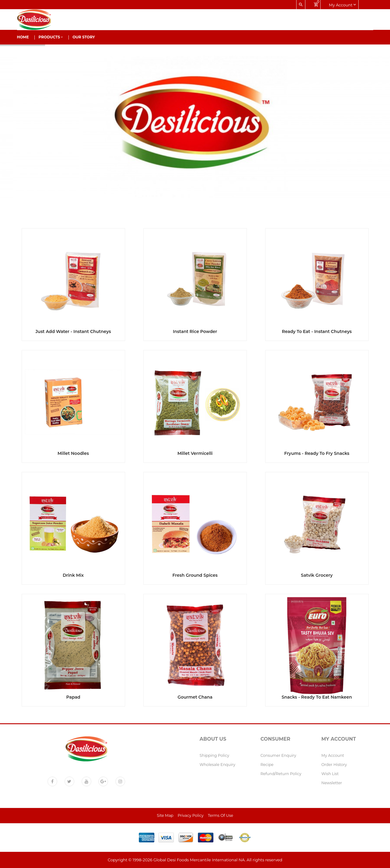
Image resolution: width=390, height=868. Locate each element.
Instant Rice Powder (195, 331)
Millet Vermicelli (195, 453)
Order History (334, 765)
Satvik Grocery (317, 575)
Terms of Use (221, 815)
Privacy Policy (191, 815)
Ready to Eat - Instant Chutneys (317, 331)
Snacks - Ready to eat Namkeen (317, 697)
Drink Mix (73, 575)
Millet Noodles (73, 453)
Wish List (330, 774)
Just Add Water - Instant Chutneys (73, 331)
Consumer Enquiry (278, 755)
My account (342, 5)
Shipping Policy (214, 755)
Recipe (267, 765)
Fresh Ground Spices (195, 575)
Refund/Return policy (281, 774)
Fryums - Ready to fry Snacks (317, 453)
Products (51, 37)
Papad (73, 697)
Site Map (165, 815)
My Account (333, 755)
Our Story (84, 37)
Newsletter (332, 783)
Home (23, 37)
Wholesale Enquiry (218, 765)
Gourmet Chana (195, 697)
